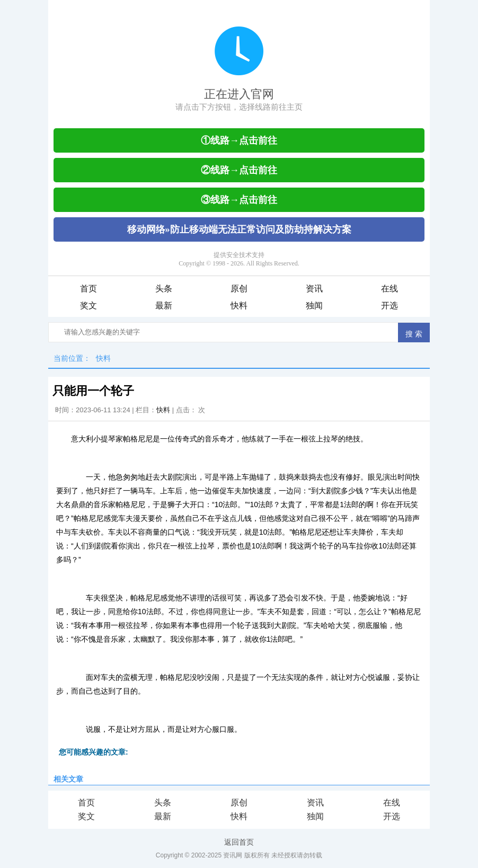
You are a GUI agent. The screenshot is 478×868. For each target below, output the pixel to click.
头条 (164, 289)
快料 (239, 305)
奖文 (88, 305)
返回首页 (239, 842)
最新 (164, 305)
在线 (390, 289)
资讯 (314, 289)
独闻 (314, 305)
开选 (390, 305)
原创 (239, 289)
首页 (88, 289)
